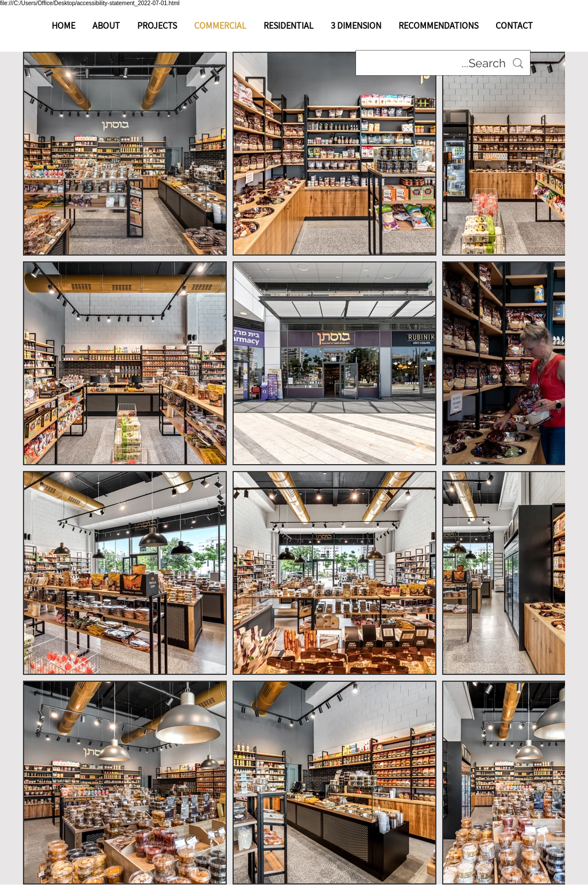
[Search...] (443, 63)
